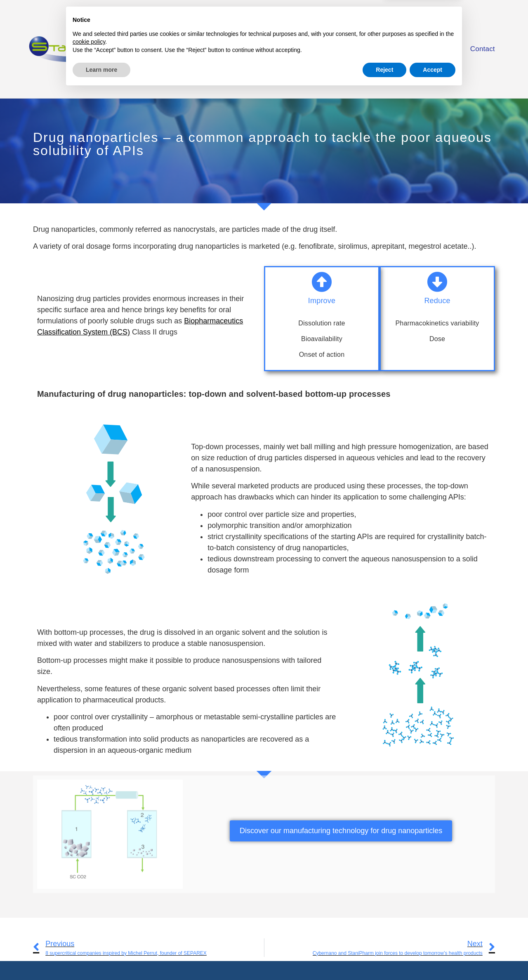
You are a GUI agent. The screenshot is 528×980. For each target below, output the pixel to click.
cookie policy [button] (89, 930)
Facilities (405, 49)
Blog (444, 49)
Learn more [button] (101, 957)
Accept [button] (433, 957)
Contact (483, 49)
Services (301, 49)
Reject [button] (384, 957)
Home (259, 49)
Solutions (353, 49)
